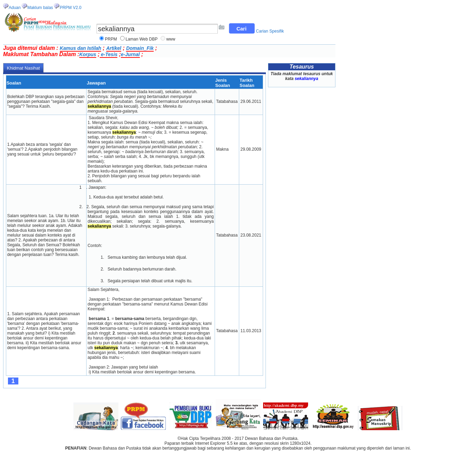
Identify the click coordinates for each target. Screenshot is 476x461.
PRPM (111, 39)
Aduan (15, 8)
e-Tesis (109, 54)
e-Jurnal (130, 54)
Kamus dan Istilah (81, 48)
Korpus (88, 54)
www (171, 39)
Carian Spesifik (270, 31)
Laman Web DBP (142, 39)
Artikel (114, 48)
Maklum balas (40, 8)
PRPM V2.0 (70, 8)
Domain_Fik (140, 48)
